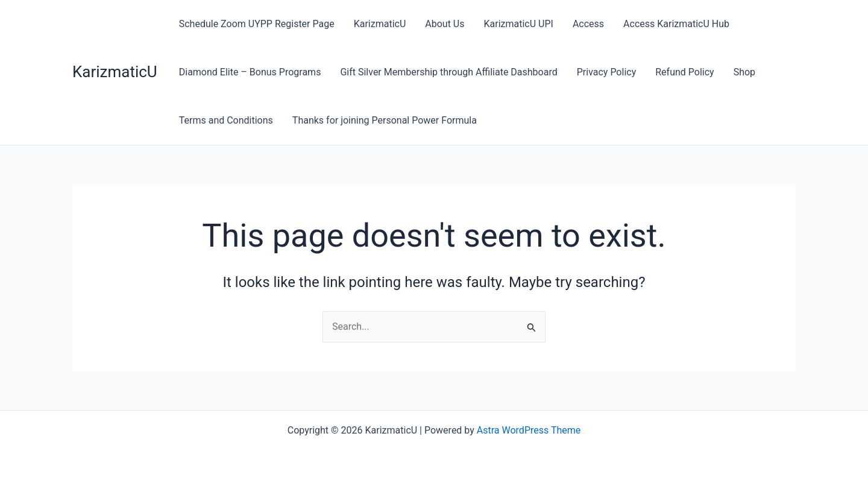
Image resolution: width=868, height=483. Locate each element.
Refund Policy (684, 72)
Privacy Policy (607, 72)
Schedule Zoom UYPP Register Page (257, 24)
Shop (744, 72)
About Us (445, 24)
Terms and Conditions (226, 120)
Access (588, 24)
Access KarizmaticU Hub (676, 24)
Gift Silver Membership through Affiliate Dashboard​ (448, 72)
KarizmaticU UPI (518, 24)
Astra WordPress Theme (529, 430)
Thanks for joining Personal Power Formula (385, 120)
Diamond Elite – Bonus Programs (250, 72)
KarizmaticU (115, 72)
